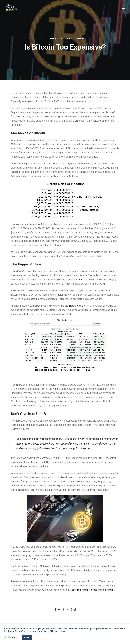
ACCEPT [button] (27, 637)
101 (71, 39)
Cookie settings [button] (12, 637)
